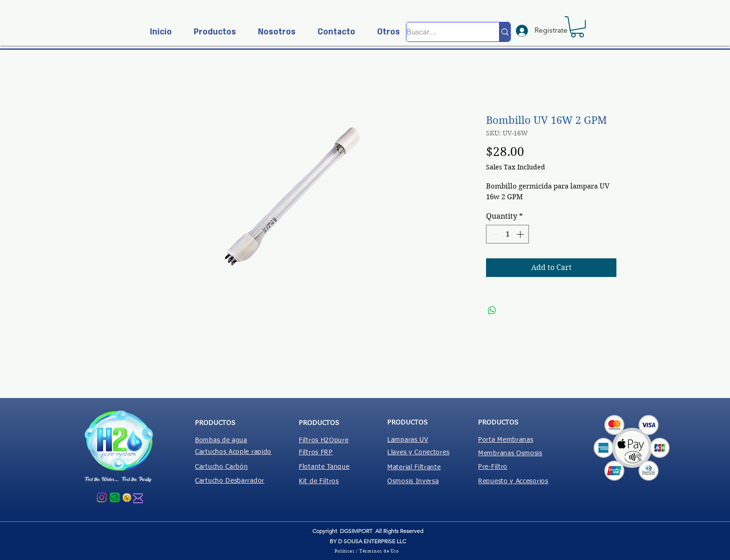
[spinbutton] (507, 234)
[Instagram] (102, 497)
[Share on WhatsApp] (492, 310)
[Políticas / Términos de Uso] (368, 551)
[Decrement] (494, 234)
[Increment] (521, 234)
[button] (211, 32)
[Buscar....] (443, 32)
